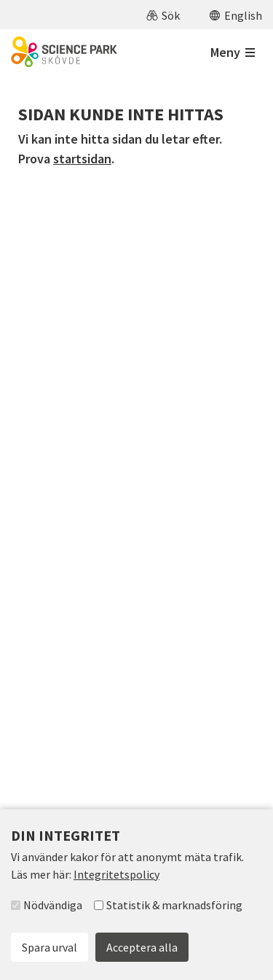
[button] (163, 15)
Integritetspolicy (116, 874)
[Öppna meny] (233, 52)
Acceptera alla (142, 947)
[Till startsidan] (64, 52)
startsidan (82, 159)
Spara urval (50, 947)
